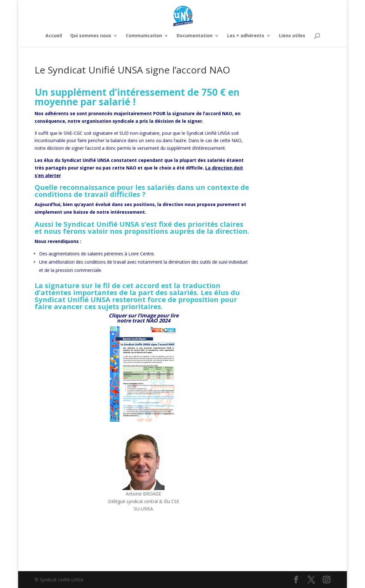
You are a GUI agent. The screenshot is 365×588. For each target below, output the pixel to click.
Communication (144, 36)
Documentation (195, 36)
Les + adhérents (246, 36)
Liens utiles (292, 36)
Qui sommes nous (91, 36)
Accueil (54, 36)
